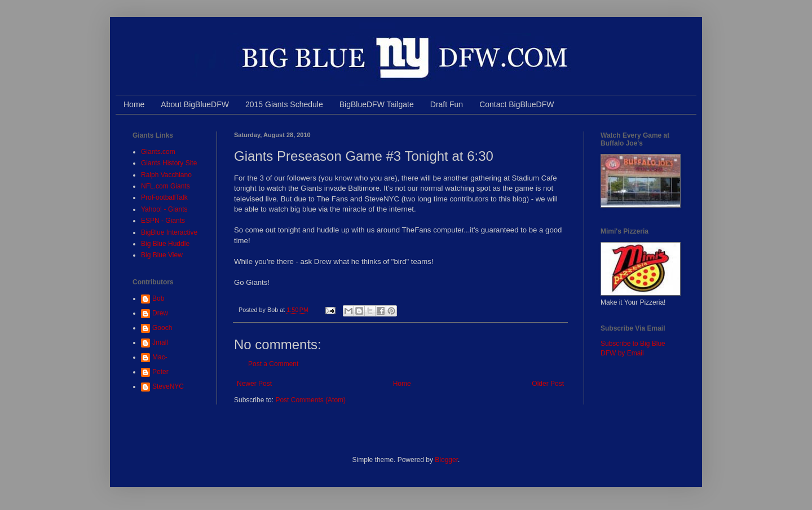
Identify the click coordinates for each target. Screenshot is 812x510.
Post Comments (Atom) (310, 400)
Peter (160, 372)
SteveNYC (168, 386)
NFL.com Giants (166, 186)
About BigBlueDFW (195, 104)
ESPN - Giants (163, 221)
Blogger (446, 460)
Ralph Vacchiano (166, 175)
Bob (158, 298)
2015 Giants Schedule (284, 104)
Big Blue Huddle (165, 244)
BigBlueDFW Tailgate (377, 104)
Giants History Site (169, 163)
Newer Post (254, 384)
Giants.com (158, 152)
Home (134, 104)
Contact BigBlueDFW (517, 104)
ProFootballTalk (164, 197)
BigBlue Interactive (169, 232)
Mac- (160, 357)
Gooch (162, 328)
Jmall (160, 342)
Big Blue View (162, 255)
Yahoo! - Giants (164, 209)
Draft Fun (447, 104)
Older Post (548, 384)
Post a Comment (273, 364)
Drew (160, 313)
